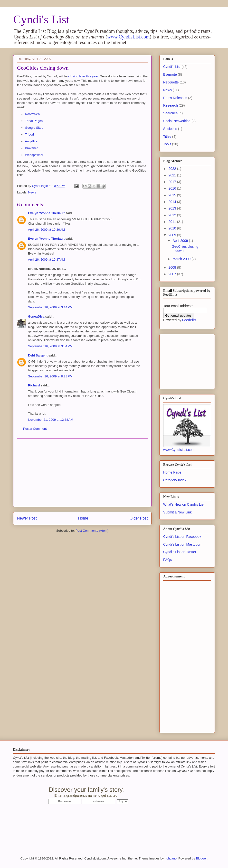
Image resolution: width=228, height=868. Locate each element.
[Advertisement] (82, 473)
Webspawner (34, 155)
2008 (173, 267)
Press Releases (175, 98)
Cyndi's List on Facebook (182, 537)
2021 (173, 175)
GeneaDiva (36, 316)
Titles (167, 137)
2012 (173, 215)
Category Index (175, 480)
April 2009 (181, 241)
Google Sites (34, 128)
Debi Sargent (38, 355)
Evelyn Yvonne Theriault (46, 213)
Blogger (201, 858)
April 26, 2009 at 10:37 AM (46, 260)
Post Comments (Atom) (92, 531)
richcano (171, 858)
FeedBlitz (189, 320)
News (32, 192)
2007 (173, 274)
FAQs (167, 560)
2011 (173, 222)
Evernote (170, 74)
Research (171, 105)
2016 (173, 188)
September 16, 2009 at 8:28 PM (50, 376)
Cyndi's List (41, 19)
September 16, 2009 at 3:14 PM (50, 307)
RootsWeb (32, 114)
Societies (170, 129)
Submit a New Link (177, 512)
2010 (173, 228)
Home (83, 518)
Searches (170, 113)
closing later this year (83, 76)
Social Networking (177, 121)
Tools (167, 144)
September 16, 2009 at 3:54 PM (50, 346)
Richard (34, 385)
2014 (173, 202)
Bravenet (31, 148)
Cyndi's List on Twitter (180, 552)
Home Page (172, 472)
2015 (173, 195)
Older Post (139, 518)
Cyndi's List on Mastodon (182, 544)
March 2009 (182, 259)
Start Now (171, 793)
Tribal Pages (34, 121)
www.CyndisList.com (128, 37)
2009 (173, 235)
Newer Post (27, 518)
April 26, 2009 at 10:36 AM (46, 230)
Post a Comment (35, 429)
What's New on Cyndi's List (184, 504)
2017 (173, 182)
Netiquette (171, 82)
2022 (173, 169)
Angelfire (31, 141)
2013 (173, 208)
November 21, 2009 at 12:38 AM (51, 420)
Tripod (29, 134)
